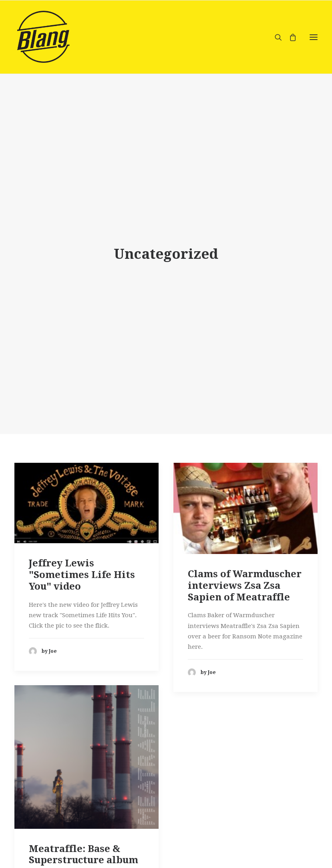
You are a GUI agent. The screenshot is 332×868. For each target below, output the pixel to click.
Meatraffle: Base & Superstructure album (84, 850)
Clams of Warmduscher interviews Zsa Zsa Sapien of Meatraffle (245, 581)
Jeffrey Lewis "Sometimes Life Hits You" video (82, 570)
